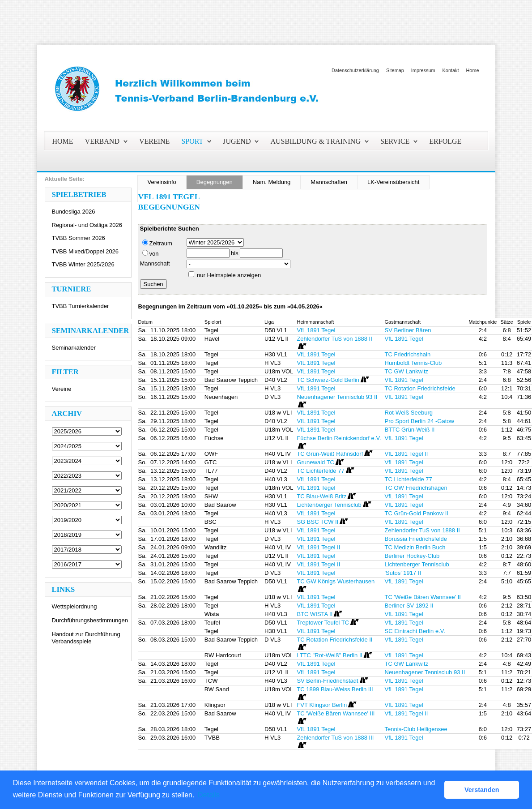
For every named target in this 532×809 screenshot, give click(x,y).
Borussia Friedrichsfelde (416, 539)
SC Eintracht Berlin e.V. (415, 631)
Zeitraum (157, 243)
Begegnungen (215, 182)
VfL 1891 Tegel (316, 330)
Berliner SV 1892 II (409, 606)
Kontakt (451, 70)
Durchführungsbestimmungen (90, 620)
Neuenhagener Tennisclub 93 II (425, 672)
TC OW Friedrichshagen (416, 488)
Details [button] (209, 795)
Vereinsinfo (162, 182)
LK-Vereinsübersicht (393, 182)
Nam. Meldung (272, 182)
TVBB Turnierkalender (81, 306)
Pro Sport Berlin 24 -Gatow (419, 421)
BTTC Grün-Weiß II (410, 430)
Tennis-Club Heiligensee (416, 729)
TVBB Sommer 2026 (79, 238)
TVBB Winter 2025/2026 (83, 264)
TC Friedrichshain (408, 354)
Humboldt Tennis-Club (413, 363)
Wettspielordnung (74, 606)
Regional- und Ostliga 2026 (87, 225)
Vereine (62, 389)
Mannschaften (329, 182)
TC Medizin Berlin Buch (415, 547)
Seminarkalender (74, 348)
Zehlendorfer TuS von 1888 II (422, 530)
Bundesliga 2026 (74, 212)
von (151, 253)
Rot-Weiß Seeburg (409, 413)
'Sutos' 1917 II (403, 573)
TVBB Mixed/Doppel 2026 (85, 251)
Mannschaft (155, 263)
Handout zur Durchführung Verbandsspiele (86, 638)
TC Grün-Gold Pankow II (417, 513)
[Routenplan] (302, 347)
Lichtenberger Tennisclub (417, 564)
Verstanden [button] (482, 790)
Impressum (423, 70)
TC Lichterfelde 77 (409, 479)
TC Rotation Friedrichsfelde (420, 388)
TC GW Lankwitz (407, 371)
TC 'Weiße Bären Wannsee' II (423, 597)
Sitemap (395, 70)
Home (472, 70)
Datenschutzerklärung (355, 70)
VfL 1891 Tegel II (406, 454)
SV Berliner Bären (408, 330)
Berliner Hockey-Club (412, 556)
